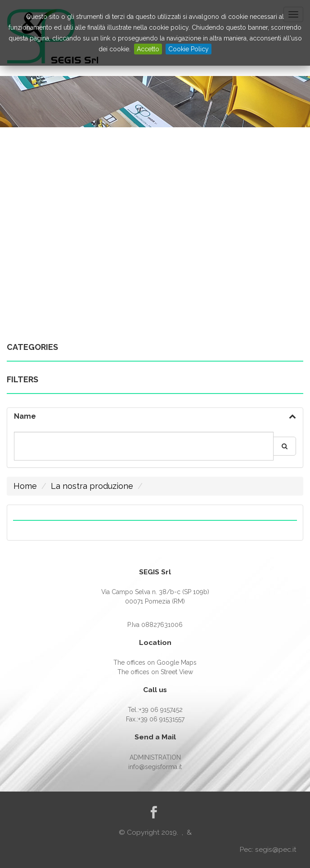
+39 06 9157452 (161, 710)
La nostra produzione (92, 486)
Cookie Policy (189, 49)
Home (25, 486)
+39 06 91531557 (161, 719)
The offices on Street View (155, 672)
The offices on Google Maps (155, 662)
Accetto (148, 49)
